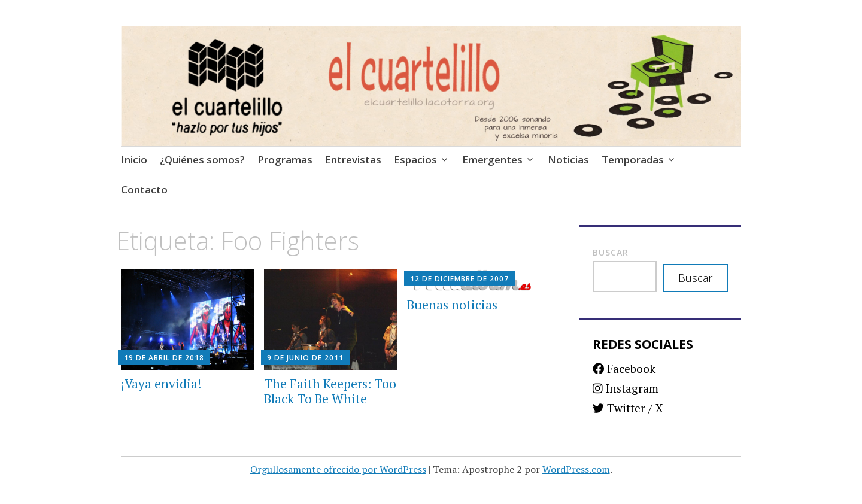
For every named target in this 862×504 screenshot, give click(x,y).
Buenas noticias (452, 305)
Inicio (134, 160)
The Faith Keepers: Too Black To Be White (330, 391)
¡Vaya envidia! (161, 384)
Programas (285, 160)
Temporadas (633, 160)
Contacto (144, 189)
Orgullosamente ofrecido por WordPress (338, 469)
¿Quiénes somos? (202, 160)
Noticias (568, 160)
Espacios (415, 160)
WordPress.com (576, 469)
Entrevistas (353, 160)
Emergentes (492, 160)
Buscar (611, 252)
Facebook (624, 368)
